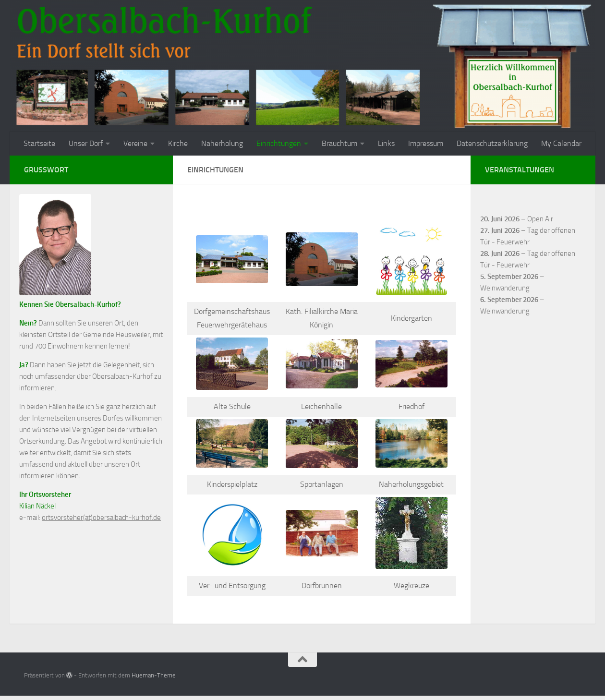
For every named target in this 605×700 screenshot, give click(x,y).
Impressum (426, 143)
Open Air (540, 219)
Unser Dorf (86, 143)
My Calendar (561, 143)
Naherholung (222, 143)
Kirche (178, 143)
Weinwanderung (505, 288)
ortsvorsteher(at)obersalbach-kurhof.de (101, 518)
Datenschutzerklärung (492, 143)
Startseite (39, 143)
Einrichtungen (279, 143)
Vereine (135, 143)
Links (386, 143)
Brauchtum (339, 143)
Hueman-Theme (154, 675)
